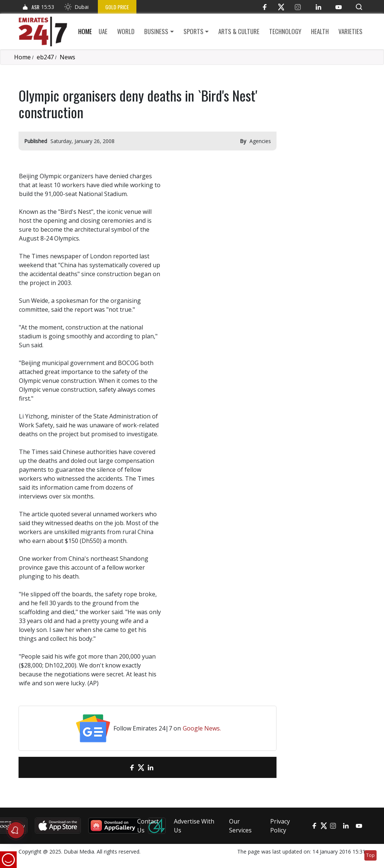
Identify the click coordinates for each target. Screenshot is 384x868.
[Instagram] (298, 7)
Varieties (350, 31)
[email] (119, 767)
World (126, 31)
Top (370, 855)
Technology (285, 31)
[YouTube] (339, 7)
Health (320, 31)
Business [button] (156, 31)
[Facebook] (264, 7)
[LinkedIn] (318, 7)
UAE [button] (103, 31)
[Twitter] (281, 7)
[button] (359, 7)
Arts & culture (239, 31)
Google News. (202, 728)
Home (85, 31)
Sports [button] (193, 31)
